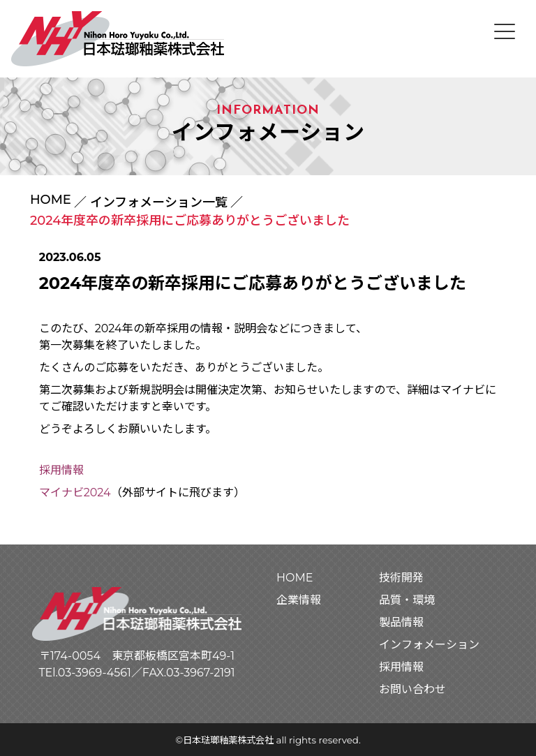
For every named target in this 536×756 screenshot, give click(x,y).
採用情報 (61, 470)
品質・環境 (407, 600)
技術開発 (401, 578)
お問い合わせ (412, 689)
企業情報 (299, 600)
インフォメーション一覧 (159, 202)
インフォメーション (429, 645)
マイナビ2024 (75, 492)
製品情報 (401, 622)
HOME (51, 200)
